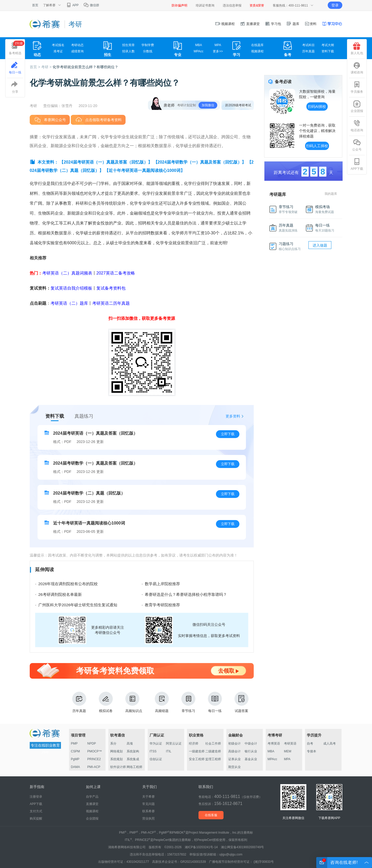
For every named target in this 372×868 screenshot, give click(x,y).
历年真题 (308, 51)
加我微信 (208, 105)
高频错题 (162, 702)
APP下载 (357, 164)
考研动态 (77, 45)
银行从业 (251, 751)
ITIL (169, 751)
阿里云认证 (174, 744)
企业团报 (357, 107)
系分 (113, 744)
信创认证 (156, 759)
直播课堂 (250, 24)
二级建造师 (213, 751)
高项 (130, 744)
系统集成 (133, 759)
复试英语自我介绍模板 (71, 288)
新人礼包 (357, 49)
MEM (288, 751)
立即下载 (228, 434)
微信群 (91, 5)
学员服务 (357, 87)
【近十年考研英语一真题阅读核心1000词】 (145, 170)
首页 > (35, 67)
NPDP (92, 744)
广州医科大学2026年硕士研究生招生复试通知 (78, 605)
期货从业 (234, 767)
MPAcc (199, 51)
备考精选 (17, 48)
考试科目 (308, 45)
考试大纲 (328, 45)
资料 (311, 24)
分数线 (148, 51)
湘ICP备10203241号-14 (201, 847)
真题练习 (84, 416)
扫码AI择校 (317, 107)
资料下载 (328, 51)
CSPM (75, 751)
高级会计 (234, 751)
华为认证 (156, 744)
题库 (293, 24)
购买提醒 (36, 819)
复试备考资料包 (111, 288)
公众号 (357, 145)
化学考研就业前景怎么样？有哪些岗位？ (85, 67)
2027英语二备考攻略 (116, 273)
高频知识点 (134, 702)
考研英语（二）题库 (69, 303)
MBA (199, 45)
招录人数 (128, 51)
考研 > (47, 67)
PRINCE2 (94, 759)
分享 (15, 87)
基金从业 (251, 759)
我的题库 (331, 194)
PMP (74, 744)
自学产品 (92, 797)
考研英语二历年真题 (111, 303)
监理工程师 (213, 759)
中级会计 (251, 744)
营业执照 (148, 819)
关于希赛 (148, 797)
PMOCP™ (95, 751)
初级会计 (234, 744)
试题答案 (241, 702)
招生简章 (128, 45)
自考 (310, 744)
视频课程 (225, 24)
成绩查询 (77, 51)
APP (72, 5)
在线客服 (211, 815)
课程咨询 (357, 68)
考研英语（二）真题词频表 (67, 273)
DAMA (75, 767)
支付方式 (36, 811)
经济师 (194, 744)
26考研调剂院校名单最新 (60, 594)
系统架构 (133, 751)
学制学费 (148, 45)
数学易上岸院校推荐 (162, 584)
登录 (335, 5)
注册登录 (36, 797)
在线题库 (257, 45)
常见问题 (148, 804)
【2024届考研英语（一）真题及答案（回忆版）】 (106, 162)
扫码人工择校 (317, 146)
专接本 (312, 751)
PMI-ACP (94, 767)
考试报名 (58, 45)
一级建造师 (197, 751)
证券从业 (234, 759)
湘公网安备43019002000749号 (242, 847)
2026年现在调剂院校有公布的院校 (68, 584)
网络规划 (116, 751)
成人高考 (330, 744)
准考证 (58, 51)
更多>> (218, 51)
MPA (218, 45)
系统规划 (116, 759)
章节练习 (188, 702)
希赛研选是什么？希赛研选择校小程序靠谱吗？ (186, 594)
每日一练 (215, 702)
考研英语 (290, 744)
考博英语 (274, 744)
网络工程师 (134, 767)
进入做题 (320, 245)
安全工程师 (197, 759)
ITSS (153, 751)
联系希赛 (148, 811)
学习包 (273, 24)
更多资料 (233, 416)
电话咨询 (357, 126)
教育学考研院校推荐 (162, 605)
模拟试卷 (106, 702)
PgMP (75, 759)
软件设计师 (118, 767)
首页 (35, 5)
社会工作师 (213, 744)
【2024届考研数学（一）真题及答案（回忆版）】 (200, 162)
